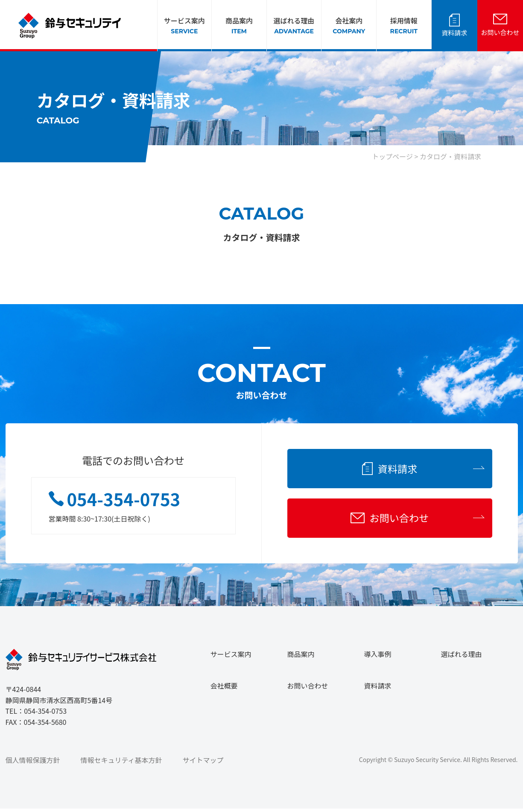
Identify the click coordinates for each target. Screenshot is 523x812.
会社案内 (349, 26)
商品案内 (239, 26)
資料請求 (454, 33)
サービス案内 (184, 26)
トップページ (392, 156)
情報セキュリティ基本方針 (121, 763)
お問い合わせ (500, 32)
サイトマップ (203, 763)
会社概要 (224, 689)
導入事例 (378, 657)
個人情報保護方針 (33, 763)
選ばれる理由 (294, 26)
